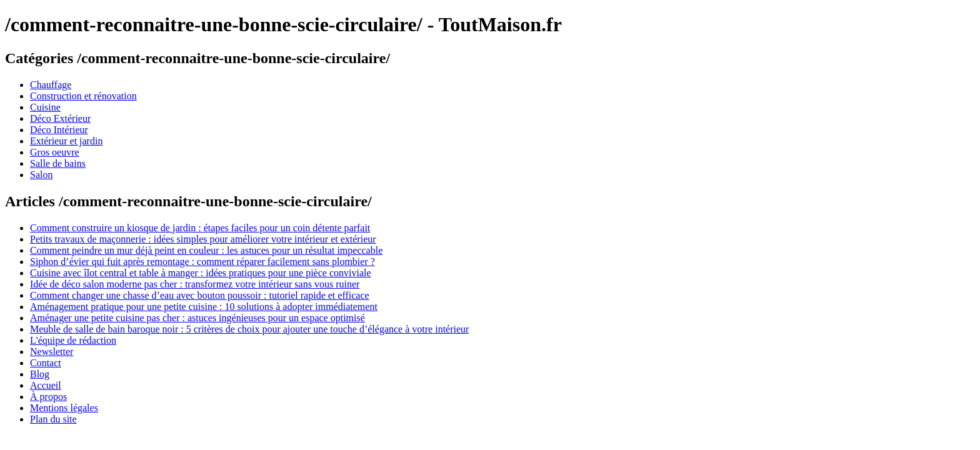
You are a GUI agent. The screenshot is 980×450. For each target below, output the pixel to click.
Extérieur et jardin (66, 141)
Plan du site (53, 419)
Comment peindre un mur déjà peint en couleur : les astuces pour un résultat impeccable (206, 250)
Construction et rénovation (83, 96)
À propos (48, 397)
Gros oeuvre (55, 152)
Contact (46, 363)
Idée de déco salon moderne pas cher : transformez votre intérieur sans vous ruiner (195, 284)
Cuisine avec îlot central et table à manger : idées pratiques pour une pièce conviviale (201, 273)
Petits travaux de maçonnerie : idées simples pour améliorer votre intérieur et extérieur (203, 239)
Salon (41, 175)
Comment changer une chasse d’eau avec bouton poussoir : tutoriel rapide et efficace (200, 295)
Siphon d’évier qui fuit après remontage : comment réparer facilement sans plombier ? (202, 262)
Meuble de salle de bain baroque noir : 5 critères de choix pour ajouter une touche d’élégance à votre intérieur (249, 329)
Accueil (46, 385)
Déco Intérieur (59, 130)
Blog (40, 374)
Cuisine (45, 107)
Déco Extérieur (60, 118)
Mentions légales (64, 408)
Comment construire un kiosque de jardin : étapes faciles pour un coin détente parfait (200, 228)
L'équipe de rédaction (73, 340)
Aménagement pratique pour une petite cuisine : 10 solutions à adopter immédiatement (204, 307)
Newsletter (52, 352)
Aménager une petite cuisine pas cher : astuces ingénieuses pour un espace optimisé (197, 318)
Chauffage (51, 85)
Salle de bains (58, 163)
